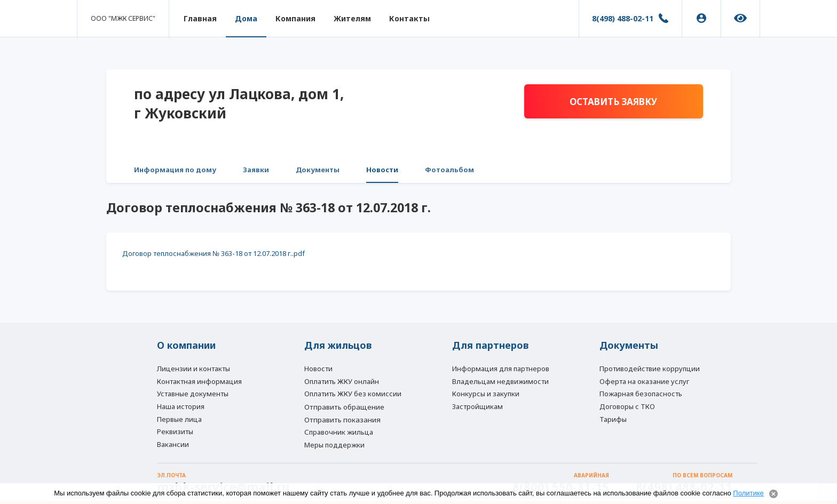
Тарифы (613, 419)
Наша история (181, 406)
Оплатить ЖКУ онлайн (342, 381)
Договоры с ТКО (627, 406)
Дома (246, 18)
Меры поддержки (334, 445)
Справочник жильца (339, 432)
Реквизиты (175, 431)
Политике (748, 493)
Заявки (256, 170)
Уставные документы (193, 394)
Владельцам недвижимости (500, 381)
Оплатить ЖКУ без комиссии (353, 394)
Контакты (409, 18)
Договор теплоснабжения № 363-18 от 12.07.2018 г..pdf (214, 253)
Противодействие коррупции (650, 369)
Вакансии (173, 444)
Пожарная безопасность (641, 394)
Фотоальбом (449, 170)
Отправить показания (342, 420)
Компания (295, 18)
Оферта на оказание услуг (644, 381)
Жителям (352, 18)
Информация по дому (175, 170)
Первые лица (179, 419)
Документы (318, 170)
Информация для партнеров (501, 369)
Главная (200, 18)
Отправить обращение (344, 407)
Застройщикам (477, 406)
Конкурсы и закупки (486, 394)
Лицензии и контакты (194, 369)
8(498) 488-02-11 (623, 18)
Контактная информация (199, 381)
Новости (382, 170)
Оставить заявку (613, 102)
